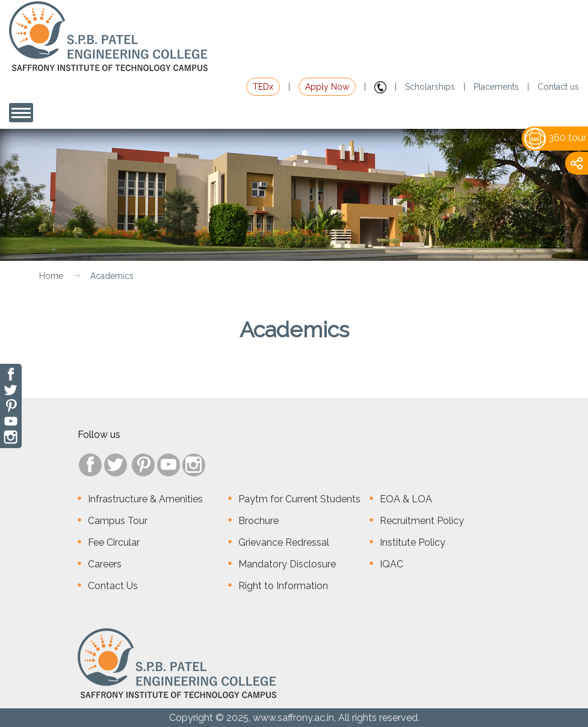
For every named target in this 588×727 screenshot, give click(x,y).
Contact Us (113, 586)
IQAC (391, 564)
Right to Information (283, 586)
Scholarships (430, 87)
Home (51, 276)
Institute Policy (413, 542)
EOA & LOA (406, 499)
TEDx (263, 87)
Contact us (558, 87)
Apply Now (327, 87)
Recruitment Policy (422, 521)
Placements (496, 87)
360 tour (555, 138)
